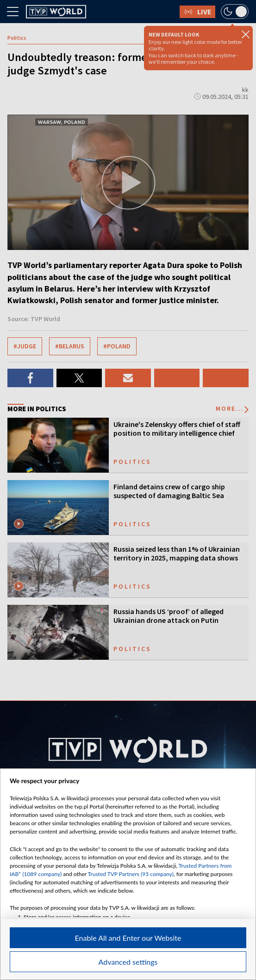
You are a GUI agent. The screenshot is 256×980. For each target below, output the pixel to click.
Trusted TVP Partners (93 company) (131, 874)
